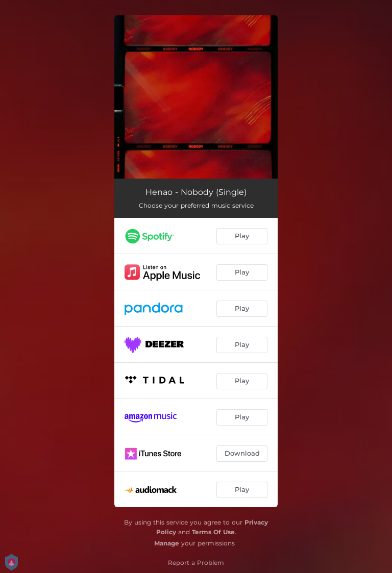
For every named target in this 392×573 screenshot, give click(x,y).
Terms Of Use (213, 532)
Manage (167, 543)
